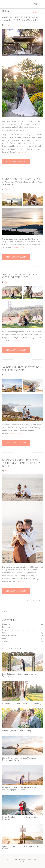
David (7, 282)
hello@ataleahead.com (22, 862)
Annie (7, 25)
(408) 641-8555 (31, 860)
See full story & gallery (16, 161)
